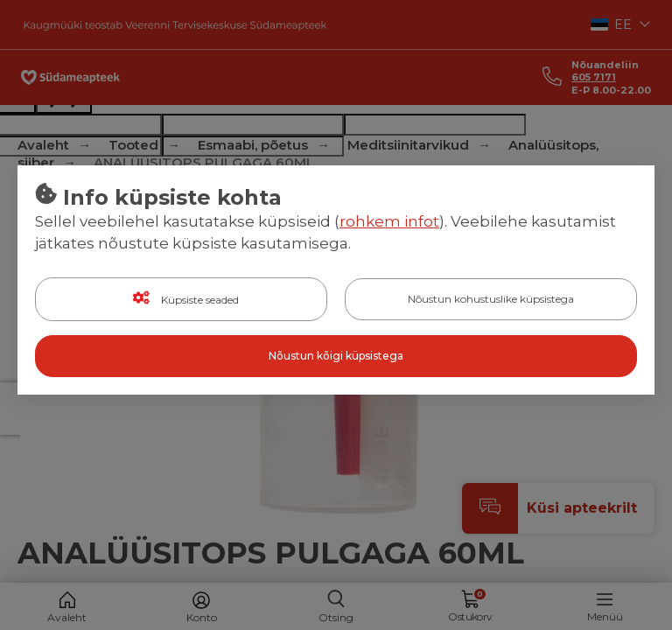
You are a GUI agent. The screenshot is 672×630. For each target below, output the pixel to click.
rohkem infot (389, 221)
